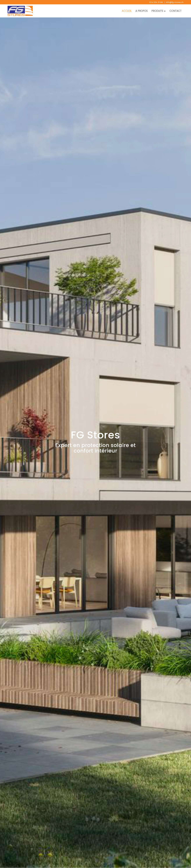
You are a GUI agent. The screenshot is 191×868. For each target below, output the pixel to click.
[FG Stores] (22, 11)
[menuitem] (127, 11)
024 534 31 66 (156, 2)
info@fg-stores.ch (175, 2)
